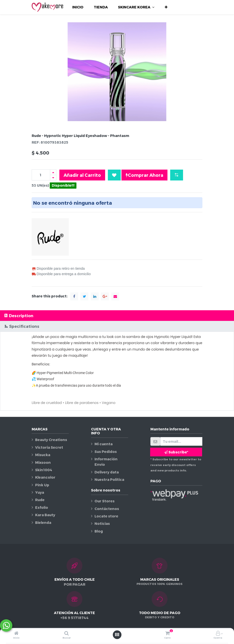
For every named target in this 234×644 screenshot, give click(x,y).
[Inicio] (16, 633)
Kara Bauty (45, 515)
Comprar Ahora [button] (144, 175)
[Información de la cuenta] (218, 633)
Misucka (43, 455)
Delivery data (107, 472)
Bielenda (43, 522)
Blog (99, 531)
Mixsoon (43, 462)
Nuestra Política (109, 479)
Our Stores (105, 501)
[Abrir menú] (117, 635)
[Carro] (167, 633)
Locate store (106, 516)
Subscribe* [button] (176, 452)
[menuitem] (78, 7)
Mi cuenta (104, 444)
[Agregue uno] (53, 172)
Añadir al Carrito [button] (82, 175)
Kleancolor (45, 477)
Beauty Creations (51, 440)
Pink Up (42, 485)
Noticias (102, 523)
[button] (166, 7)
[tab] (117, 316)
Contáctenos (107, 509)
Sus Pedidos (106, 452)
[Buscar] (67, 633)
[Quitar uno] (53, 178)
